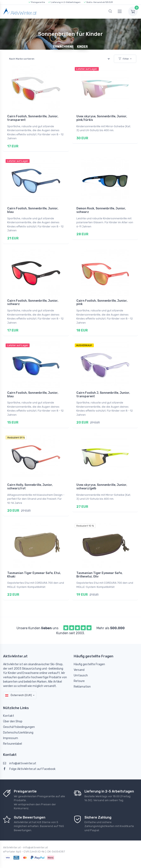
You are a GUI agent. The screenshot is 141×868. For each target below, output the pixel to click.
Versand (79, 663)
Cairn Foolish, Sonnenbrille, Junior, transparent (33, 118)
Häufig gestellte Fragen (89, 657)
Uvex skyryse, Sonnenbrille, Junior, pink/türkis (102, 118)
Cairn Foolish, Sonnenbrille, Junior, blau (33, 209)
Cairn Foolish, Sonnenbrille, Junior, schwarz (33, 300)
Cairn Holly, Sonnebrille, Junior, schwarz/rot (30, 482)
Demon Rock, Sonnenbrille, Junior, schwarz (101, 209)
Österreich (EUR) (19, 688)
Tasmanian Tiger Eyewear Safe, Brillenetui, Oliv (99, 569)
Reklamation (82, 680)
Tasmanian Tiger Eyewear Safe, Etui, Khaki (34, 569)
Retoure (79, 674)
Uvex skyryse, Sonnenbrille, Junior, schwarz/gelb (102, 482)
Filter (124, 59)
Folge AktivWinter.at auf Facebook (29, 762)
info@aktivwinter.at (20, 756)
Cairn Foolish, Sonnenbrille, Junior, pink (102, 300)
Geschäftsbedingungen (19, 720)
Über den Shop (13, 714)
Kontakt (9, 709)
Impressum (11, 731)
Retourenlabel (13, 737)
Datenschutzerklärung (18, 726)
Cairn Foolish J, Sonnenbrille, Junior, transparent (103, 391)
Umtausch (81, 668)
